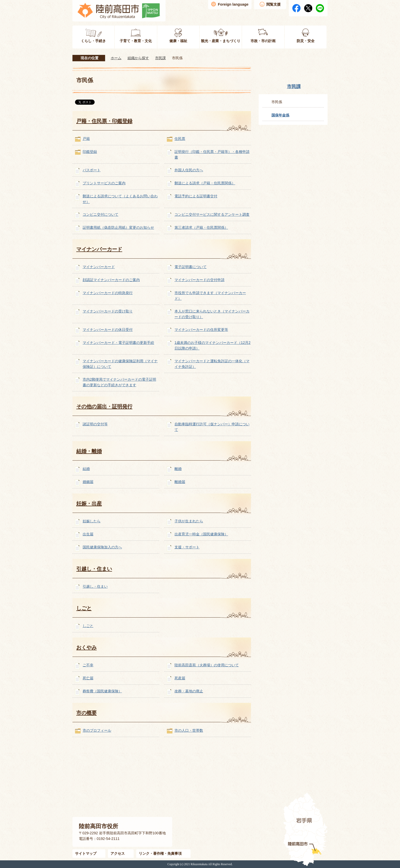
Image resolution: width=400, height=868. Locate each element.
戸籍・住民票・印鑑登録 (104, 121)
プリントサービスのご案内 (104, 183)
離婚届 (180, 482)
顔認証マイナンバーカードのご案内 (111, 280)
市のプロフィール (97, 730)
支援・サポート (187, 547)
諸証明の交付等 (95, 424)
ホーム (116, 58)
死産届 (180, 678)
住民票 (180, 139)
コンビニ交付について (101, 214)
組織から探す (138, 58)
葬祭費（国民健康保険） (102, 691)
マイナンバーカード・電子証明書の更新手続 (118, 343)
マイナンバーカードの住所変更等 (201, 330)
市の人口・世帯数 (189, 730)
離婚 (178, 469)
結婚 (86, 469)
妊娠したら (92, 521)
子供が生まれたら (189, 521)
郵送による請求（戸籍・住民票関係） (205, 183)
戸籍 (86, 139)
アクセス (118, 853)
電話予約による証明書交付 (196, 196)
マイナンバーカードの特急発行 (108, 293)
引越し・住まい (94, 569)
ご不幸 (88, 665)
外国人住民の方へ (189, 170)
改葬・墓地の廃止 (189, 691)
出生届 (88, 534)
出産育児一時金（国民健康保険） (201, 534)
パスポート (92, 170)
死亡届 (88, 678)
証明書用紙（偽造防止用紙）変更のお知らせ (118, 227)
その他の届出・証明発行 (104, 406)
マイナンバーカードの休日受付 (108, 330)
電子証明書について (191, 267)
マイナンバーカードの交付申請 (199, 280)
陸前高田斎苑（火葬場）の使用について (207, 665)
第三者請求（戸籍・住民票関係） (201, 227)
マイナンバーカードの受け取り (108, 311)
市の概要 (86, 713)
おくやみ (86, 647)
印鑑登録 (90, 152)
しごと (84, 608)
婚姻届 (88, 482)
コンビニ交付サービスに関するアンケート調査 (212, 214)
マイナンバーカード (99, 249)
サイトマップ (86, 853)
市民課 (160, 58)
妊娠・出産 (89, 503)
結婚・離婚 (89, 451)
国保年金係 (280, 115)
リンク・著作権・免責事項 (160, 853)
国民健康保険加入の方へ (102, 547)
